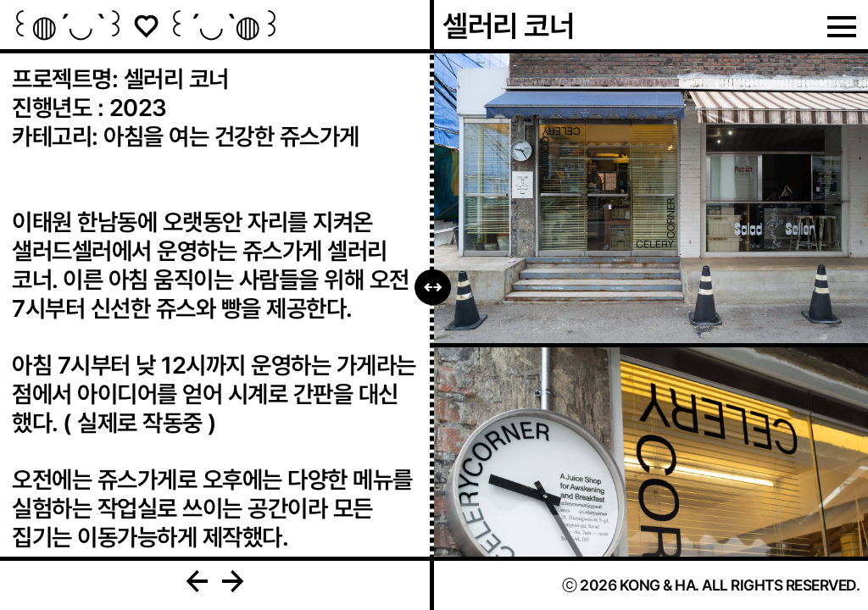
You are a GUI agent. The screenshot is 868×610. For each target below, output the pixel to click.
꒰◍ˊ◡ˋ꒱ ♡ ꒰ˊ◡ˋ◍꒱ (146, 26)
